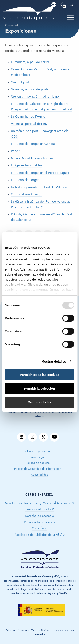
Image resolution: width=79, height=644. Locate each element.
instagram (32, 437)
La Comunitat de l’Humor (29, 117)
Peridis (16, 151)
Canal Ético (39, 529)
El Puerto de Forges (25, 180)
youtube (54, 437)
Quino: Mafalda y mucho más (32, 158)
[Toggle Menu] (70, 18)
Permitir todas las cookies (40, 375)
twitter (43, 437)
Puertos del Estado (38, 509)
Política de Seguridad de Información (38, 469)
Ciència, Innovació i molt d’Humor (35, 96)
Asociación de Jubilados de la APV (38, 535)
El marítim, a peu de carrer (30, 62)
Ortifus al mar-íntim (24, 194)
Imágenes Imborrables (26, 165)
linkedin (21, 437)
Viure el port (20, 82)
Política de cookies (38, 463)
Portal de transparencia (39, 522)
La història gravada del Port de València (39, 187)
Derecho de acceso (38, 516)
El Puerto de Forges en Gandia (33, 144)
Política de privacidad (38, 451)
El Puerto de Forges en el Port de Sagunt (40, 173)
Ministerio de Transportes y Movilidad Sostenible (38, 503)
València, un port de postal (30, 89)
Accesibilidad (40, 475)
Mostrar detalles (54, 361)
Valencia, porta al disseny (29, 124)
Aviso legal (38, 457)
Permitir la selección (40, 389)
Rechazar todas (39, 402)
